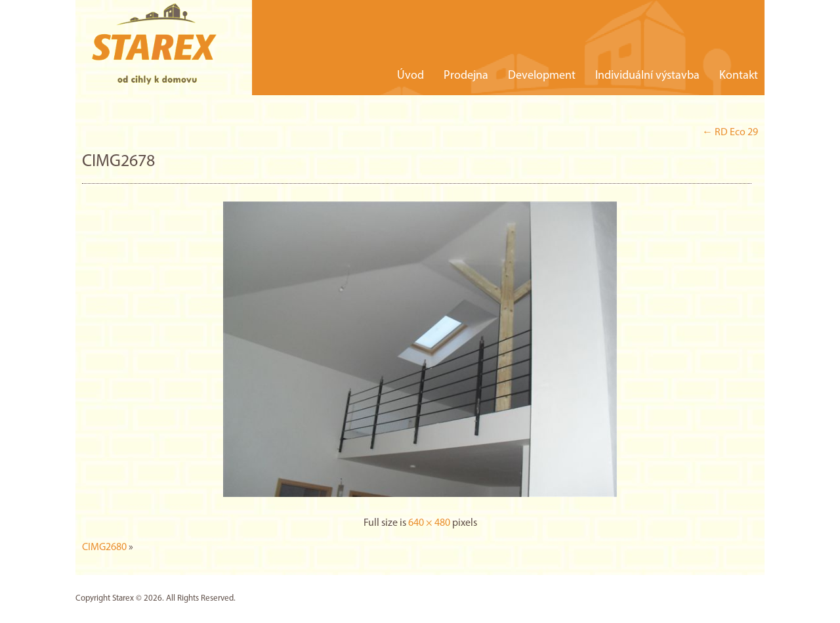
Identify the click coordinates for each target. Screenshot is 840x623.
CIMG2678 (118, 162)
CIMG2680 (104, 548)
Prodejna (466, 76)
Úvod (410, 76)
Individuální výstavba (647, 76)
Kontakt (739, 76)
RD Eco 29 (730, 133)
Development (542, 76)
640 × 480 (429, 523)
